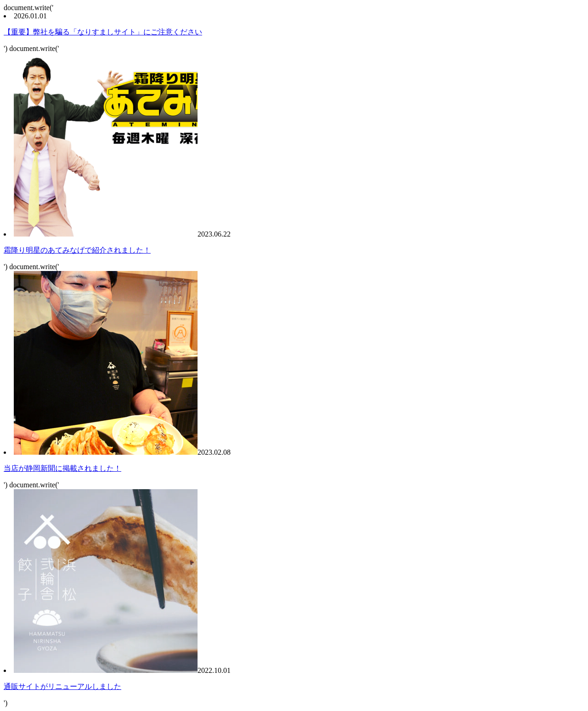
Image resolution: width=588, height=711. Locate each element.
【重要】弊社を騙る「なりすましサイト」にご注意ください (103, 32)
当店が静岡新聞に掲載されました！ (62, 468)
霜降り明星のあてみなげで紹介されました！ (77, 250)
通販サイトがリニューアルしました (62, 686)
